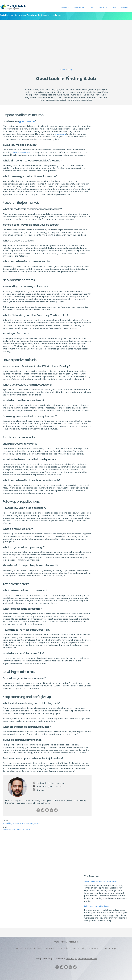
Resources (79, 8)
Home (19, 948)
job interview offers (21, 152)
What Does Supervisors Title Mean (101, 881)
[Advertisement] (66, 41)
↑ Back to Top (109, 948)
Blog (91, 8)
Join (114, 8)
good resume (27, 121)
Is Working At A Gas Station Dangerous (21, 823)
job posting (60, 134)
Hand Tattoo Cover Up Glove (16, 830)
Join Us (76, 948)
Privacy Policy (63, 948)
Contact (125, 8)
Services (65, 8)
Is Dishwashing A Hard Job (97, 906)
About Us (103, 8)
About (28, 948)
